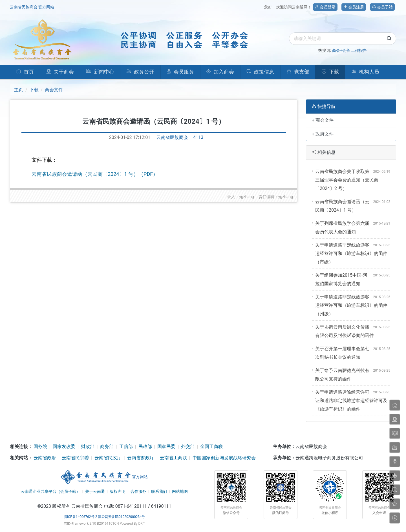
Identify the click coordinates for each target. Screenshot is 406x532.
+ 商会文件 (323, 120)
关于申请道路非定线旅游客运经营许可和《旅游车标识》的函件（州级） (351, 305)
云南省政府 (45, 458)
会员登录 (325, 7)
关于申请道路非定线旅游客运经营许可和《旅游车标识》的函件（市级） (351, 253)
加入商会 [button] (220, 72)
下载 (330, 72)
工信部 (126, 446)
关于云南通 (95, 491)
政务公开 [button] (140, 72)
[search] (343, 39)
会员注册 (354, 7)
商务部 (107, 446)
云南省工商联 (173, 458)
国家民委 (166, 446)
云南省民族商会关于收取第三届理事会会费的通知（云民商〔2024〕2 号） (347, 180)
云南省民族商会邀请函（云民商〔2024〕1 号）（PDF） (95, 174)
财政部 (88, 446)
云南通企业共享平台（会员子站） (50, 491)
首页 (25, 72)
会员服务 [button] (180, 72)
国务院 (40, 446)
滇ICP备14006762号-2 (80, 517)
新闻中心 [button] (100, 72)
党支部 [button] (298, 72)
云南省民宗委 (75, 458)
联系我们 (159, 491)
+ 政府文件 (323, 134)
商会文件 (54, 90)
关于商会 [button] (60, 72)
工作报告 (359, 50)
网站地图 (180, 491)
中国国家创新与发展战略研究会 (224, 458)
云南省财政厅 (141, 458)
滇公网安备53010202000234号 (122, 517)
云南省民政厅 (108, 458)
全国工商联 (211, 446)
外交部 (188, 446)
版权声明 (118, 491)
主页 (19, 90)
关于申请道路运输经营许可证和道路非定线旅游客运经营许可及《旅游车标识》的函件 (351, 401)
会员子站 (382, 7)
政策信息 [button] (260, 72)
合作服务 (138, 491)
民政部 (145, 446)
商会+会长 (341, 50)
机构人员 (365, 72)
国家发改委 (64, 446)
